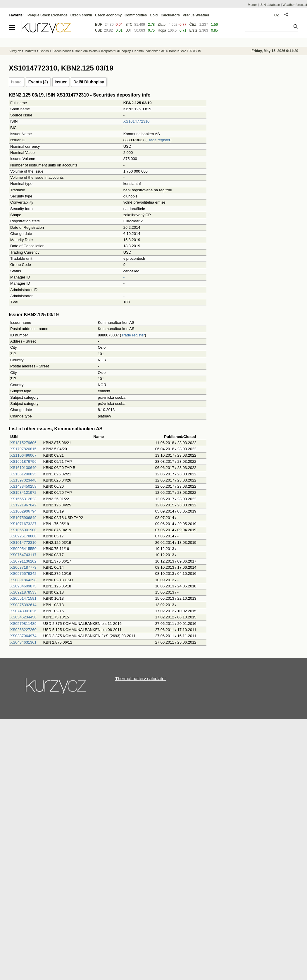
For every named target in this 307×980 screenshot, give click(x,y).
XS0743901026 (23, 611)
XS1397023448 (23, 480)
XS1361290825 (23, 474)
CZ (277, 15)
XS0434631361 (23, 642)
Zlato (162, 25)
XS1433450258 (23, 486)
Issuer (61, 82)
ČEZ (193, 25)
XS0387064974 (23, 636)
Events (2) (38, 82)
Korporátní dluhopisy (116, 51)
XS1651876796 (23, 461)
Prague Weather (196, 15)
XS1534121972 (23, 492)
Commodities (136, 15)
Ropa (162, 30)
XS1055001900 (23, 530)
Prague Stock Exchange (48, 15)
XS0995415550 (23, 549)
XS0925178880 (23, 536)
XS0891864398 (23, 580)
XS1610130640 (23, 468)
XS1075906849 (23, 518)
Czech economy (108, 15)
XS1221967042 (23, 505)
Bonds (44, 51)
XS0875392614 (23, 605)
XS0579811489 (23, 624)
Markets (30, 51)
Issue (16, 82)
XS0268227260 (23, 630)
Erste (193, 30)
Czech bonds (62, 51)
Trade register (158, 140)
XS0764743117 (23, 555)
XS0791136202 (23, 561)
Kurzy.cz (15, 51)
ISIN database (270, 5)
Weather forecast (295, 5)
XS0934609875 (23, 586)
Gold (154, 15)
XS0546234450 (23, 617)
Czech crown (81, 15)
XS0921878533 (23, 592)
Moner (252, 5)
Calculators (170, 15)
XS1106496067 (23, 455)
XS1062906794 (23, 511)
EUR (99, 25)
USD (99, 30)
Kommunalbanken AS (150, 51)
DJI (128, 30)
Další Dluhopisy (89, 82)
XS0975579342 (23, 574)
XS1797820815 (23, 449)
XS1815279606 (23, 443)
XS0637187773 (23, 567)
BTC (129, 25)
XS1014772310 (137, 121)
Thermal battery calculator (140, 679)
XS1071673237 (23, 524)
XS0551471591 (23, 598)
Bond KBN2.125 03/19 (185, 51)
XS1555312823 (23, 499)
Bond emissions (86, 51)
